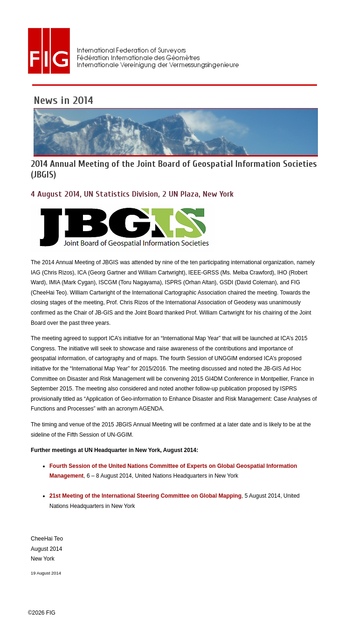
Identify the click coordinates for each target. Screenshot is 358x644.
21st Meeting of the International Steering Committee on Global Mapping (145, 496)
